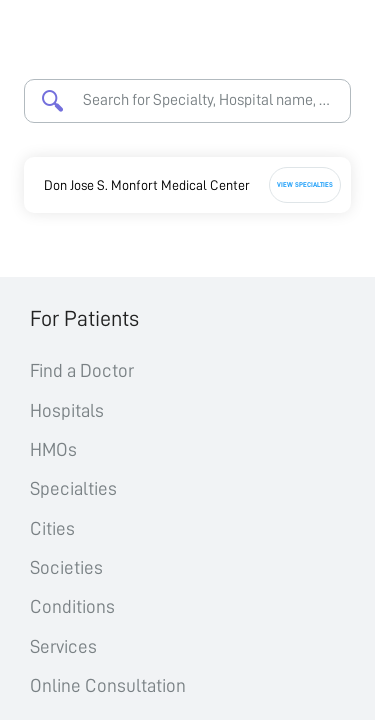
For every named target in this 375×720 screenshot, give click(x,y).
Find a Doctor (82, 370)
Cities (52, 528)
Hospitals (67, 410)
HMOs (53, 449)
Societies (66, 567)
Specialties (73, 488)
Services (63, 646)
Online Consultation (108, 685)
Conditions (72, 606)
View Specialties (305, 184)
